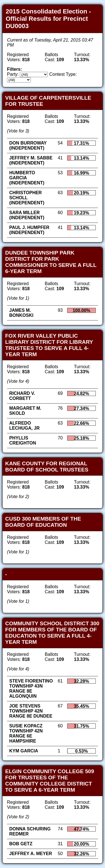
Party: (13, 74)
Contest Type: (63, 74)
